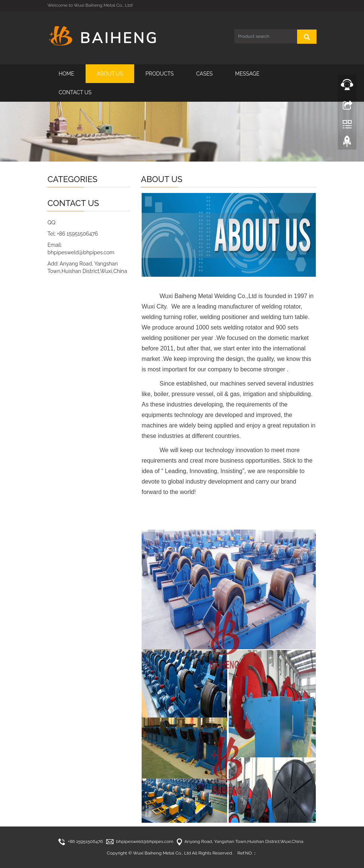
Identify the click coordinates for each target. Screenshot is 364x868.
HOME (67, 74)
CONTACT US (75, 92)
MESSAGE (247, 74)
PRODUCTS (160, 74)
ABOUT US (110, 74)
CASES (204, 74)
